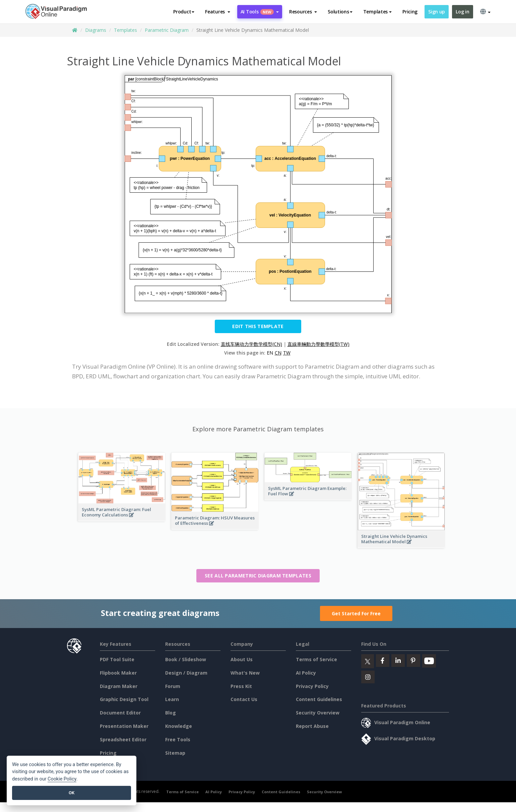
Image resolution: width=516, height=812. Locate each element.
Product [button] (184, 12)
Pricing (410, 12)
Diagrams (96, 30)
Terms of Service (316, 659)
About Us (242, 659)
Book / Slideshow (186, 659)
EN (270, 353)
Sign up (437, 12)
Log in (462, 12)
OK (72, 793)
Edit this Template (258, 326)
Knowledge (179, 726)
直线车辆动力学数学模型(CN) (251, 344)
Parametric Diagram (167, 30)
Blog (171, 713)
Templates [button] (377, 12)
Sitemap (175, 753)
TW (287, 353)
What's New (245, 673)
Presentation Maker (124, 726)
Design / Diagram (186, 673)
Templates (125, 30)
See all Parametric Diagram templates (258, 576)
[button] (218, 12)
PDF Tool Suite (117, 659)
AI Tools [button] (260, 12)
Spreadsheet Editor (123, 739)
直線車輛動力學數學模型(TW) (318, 344)
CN (278, 353)
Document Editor (120, 713)
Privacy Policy (312, 686)
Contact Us (244, 699)
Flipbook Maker (118, 673)
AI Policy (306, 673)
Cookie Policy (62, 779)
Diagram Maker (119, 686)
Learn (172, 699)
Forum (173, 686)
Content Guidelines (319, 699)
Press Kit (241, 686)
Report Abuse (312, 726)
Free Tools (178, 739)
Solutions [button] (340, 12)
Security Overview (318, 713)
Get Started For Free (356, 613)
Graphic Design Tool (124, 699)
